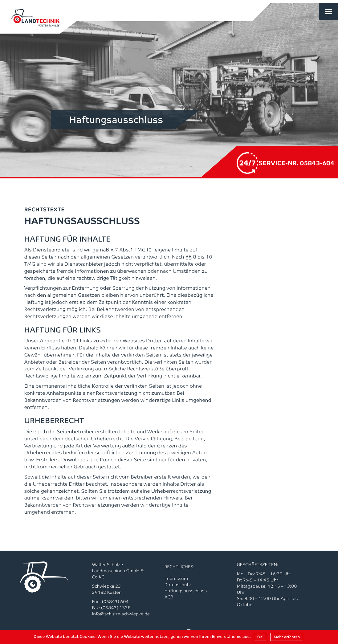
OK (260, 637)
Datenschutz (178, 585)
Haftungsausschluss (186, 591)
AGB (169, 597)
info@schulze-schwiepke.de (121, 614)
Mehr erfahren (287, 637)
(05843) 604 (115, 601)
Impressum (176, 578)
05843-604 (317, 163)
